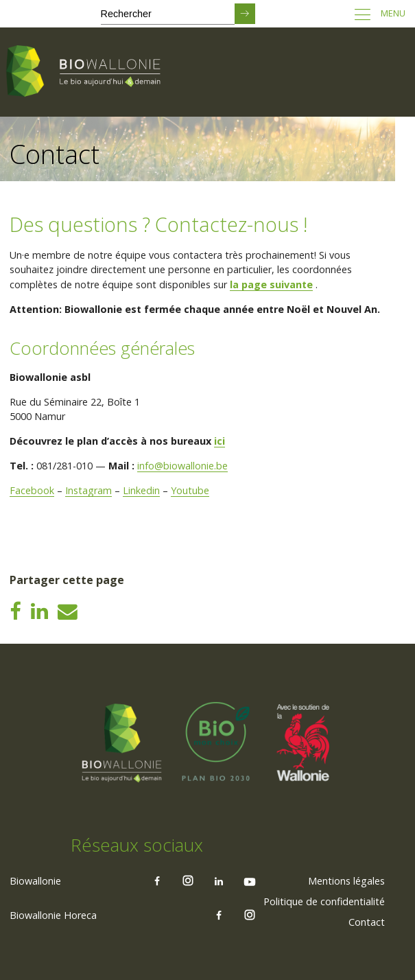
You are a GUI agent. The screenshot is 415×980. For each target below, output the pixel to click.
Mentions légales (346, 881)
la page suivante (271, 284)
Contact (367, 922)
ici (220, 441)
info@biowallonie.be (182, 466)
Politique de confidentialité (324, 901)
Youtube (190, 490)
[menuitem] (346, 881)
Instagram (88, 490)
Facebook (32, 490)
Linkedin (141, 490)
